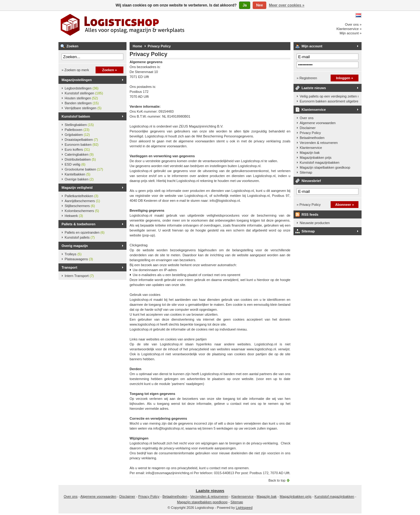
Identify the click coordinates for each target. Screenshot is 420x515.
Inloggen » (345, 78)
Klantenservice (314, 110)
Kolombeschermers (82, 211)
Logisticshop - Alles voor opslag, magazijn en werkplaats (140, 26)
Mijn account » (351, 33)
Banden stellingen (82, 103)
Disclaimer (308, 128)
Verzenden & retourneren (319, 143)
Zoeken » (109, 70)
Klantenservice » (349, 29)
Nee (259, 5)
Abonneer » (345, 205)
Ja (244, 5)
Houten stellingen (81, 98)
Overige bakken (79, 179)
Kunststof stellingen (84, 93)
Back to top (277, 480)
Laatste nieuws (314, 88)
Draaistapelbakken (81, 140)
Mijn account (312, 46)
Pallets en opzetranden (85, 232)
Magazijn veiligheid (77, 188)
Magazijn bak (310, 153)
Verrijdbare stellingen (83, 108)
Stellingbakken (79, 125)
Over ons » (353, 24)
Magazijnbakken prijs (316, 158)
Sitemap (306, 172)
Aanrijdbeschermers (82, 201)
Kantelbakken (77, 174)
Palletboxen (77, 130)
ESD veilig (75, 164)
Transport (69, 267)
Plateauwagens (79, 259)
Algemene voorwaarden (318, 123)
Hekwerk (74, 216)
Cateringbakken (79, 154)
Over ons (307, 118)
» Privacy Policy (309, 205)
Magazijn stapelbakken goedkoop (325, 167)
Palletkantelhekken (81, 196)
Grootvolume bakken (84, 169)
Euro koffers (77, 149)
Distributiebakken (80, 159)
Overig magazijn (75, 246)
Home (137, 46)
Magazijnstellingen (77, 80)
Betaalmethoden (312, 138)
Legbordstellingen (81, 88)
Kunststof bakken (76, 116)
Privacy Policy (159, 46)
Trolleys (73, 254)
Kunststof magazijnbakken (319, 162)
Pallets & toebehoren (78, 224)
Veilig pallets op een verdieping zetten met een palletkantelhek (329, 96)
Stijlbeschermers (80, 206)
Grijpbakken (77, 135)
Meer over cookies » (287, 5)
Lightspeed (244, 508)
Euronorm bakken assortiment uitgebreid (329, 101)
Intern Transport (79, 276)
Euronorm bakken (81, 145)
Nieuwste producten (315, 223)
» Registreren (307, 78)
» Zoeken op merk (75, 70)
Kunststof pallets (80, 237)
